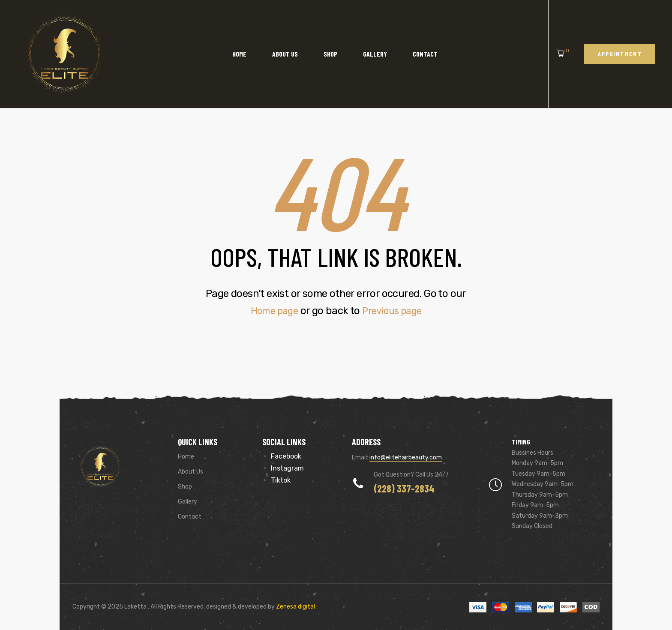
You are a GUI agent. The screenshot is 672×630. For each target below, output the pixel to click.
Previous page (394, 311)
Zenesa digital (295, 607)
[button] (620, 54)
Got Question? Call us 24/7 (411, 475)
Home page (271, 311)
